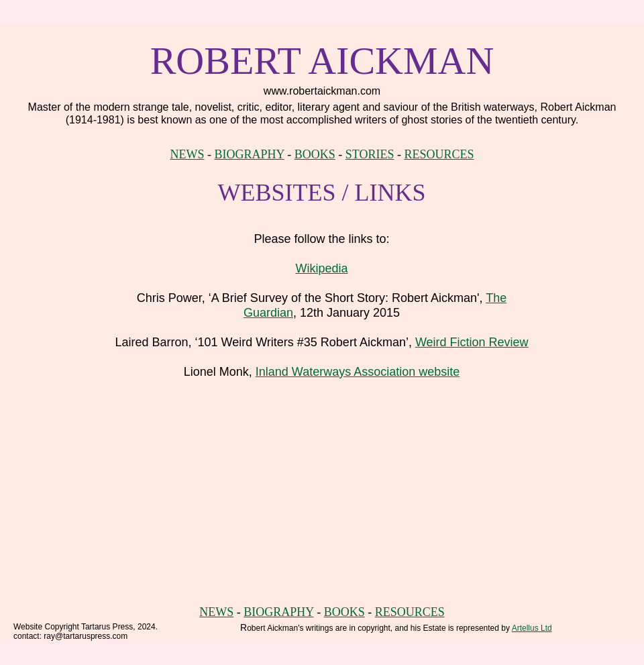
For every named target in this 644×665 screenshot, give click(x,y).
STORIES (370, 154)
